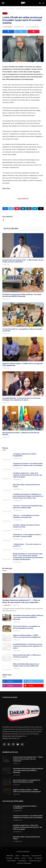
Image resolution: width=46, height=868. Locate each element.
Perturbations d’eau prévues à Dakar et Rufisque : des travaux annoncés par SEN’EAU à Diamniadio (28, 617)
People (30, 858)
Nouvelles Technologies (24, 863)
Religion (17, 858)
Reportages (26, 856)
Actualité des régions (35, 861)
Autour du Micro (12, 861)
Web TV (18, 856)
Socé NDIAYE (8, 27)
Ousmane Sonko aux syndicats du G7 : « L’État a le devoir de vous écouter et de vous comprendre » (28, 759)
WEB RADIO (10, 856)
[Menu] (3, 3)
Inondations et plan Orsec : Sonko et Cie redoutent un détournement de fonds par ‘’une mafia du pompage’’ (28, 475)
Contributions (38, 858)
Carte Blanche (22, 861)
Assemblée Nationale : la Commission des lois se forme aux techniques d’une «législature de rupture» (28, 646)
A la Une (5, 13)
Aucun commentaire (32, 27)
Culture (24, 858)
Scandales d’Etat (36, 856)
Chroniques (9, 858)
